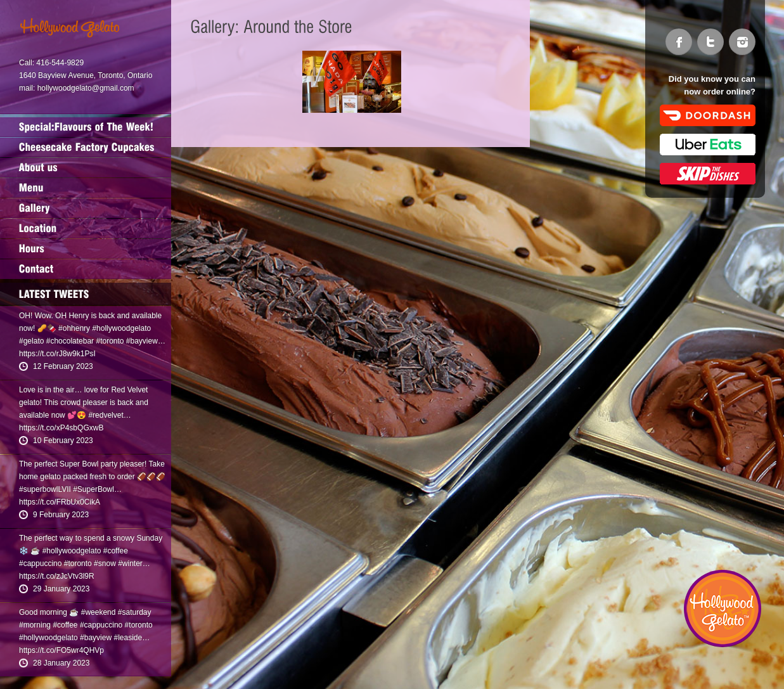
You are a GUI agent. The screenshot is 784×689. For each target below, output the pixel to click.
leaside (130, 638)
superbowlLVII (47, 489)
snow (107, 563)
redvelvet (108, 415)
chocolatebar (72, 341)
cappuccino (43, 563)
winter (132, 563)
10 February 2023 (63, 441)
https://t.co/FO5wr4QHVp (61, 650)
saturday (136, 612)
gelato (34, 341)
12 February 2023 (63, 366)
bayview (144, 341)
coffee (117, 551)
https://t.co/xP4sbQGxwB (61, 428)
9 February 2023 (61, 515)
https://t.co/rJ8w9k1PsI (57, 354)
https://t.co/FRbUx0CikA (60, 502)
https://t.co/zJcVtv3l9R (57, 576)
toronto (112, 341)
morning (37, 625)
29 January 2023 (61, 589)
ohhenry (76, 328)
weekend (100, 612)
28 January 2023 (61, 663)
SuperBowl (96, 489)
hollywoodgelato (124, 328)
